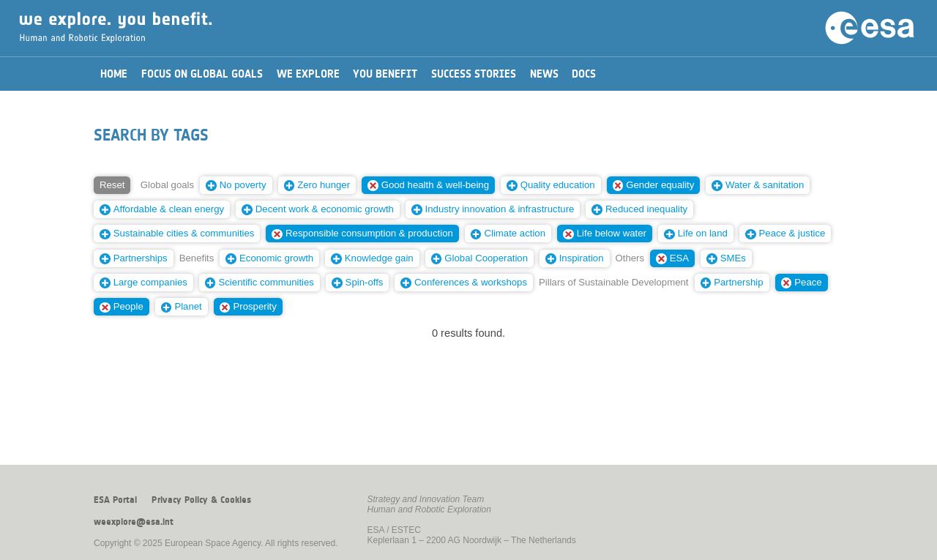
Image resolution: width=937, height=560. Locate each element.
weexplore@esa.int (134, 522)
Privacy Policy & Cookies (201, 500)
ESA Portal (115, 500)
